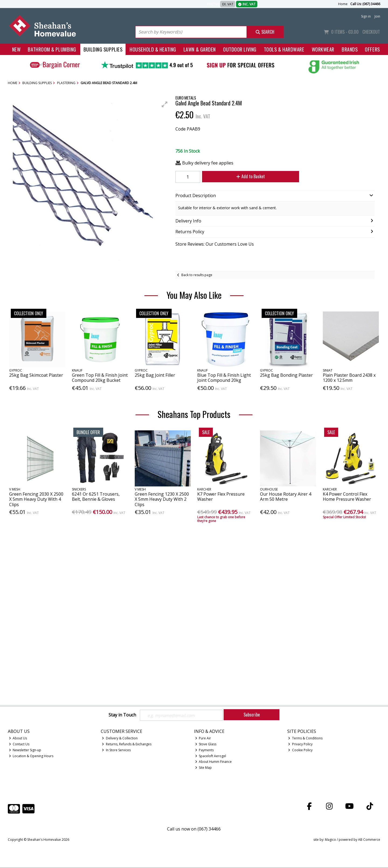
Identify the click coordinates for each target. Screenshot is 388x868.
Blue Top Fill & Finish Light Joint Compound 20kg (224, 378)
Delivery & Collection (120, 738)
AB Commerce (369, 840)
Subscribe (252, 715)
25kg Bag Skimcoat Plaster (36, 375)
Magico (330, 840)
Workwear (323, 49)
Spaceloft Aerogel (211, 756)
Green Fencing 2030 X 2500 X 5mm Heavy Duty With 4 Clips (36, 499)
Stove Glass (206, 744)
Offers (372, 49)
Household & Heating (153, 49)
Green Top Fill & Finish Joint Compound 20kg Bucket (100, 378)
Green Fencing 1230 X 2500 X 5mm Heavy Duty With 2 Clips (162, 499)
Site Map (204, 768)
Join (377, 16)
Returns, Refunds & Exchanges (127, 744)
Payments (205, 750)
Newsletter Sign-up (25, 750)
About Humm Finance (214, 762)
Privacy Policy (300, 744)
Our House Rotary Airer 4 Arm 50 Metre (286, 497)
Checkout (371, 32)
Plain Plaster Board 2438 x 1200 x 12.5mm (349, 378)
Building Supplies (103, 49)
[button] (165, 104)
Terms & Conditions (305, 738)
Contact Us (19, 744)
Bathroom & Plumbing (52, 49)
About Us (18, 738)
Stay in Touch (122, 715)
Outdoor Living (240, 49)
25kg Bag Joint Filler (155, 375)
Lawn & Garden (200, 49)
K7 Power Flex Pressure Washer (221, 497)
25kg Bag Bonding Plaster (286, 375)
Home (343, 4)
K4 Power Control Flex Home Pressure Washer (347, 497)
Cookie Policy (300, 750)
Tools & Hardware (284, 49)
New (16, 49)
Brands (350, 49)
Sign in (366, 16)
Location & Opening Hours (31, 756)
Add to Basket (248, 176)
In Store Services (116, 750)
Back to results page (197, 275)
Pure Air (203, 738)
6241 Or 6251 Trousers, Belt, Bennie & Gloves (96, 497)
